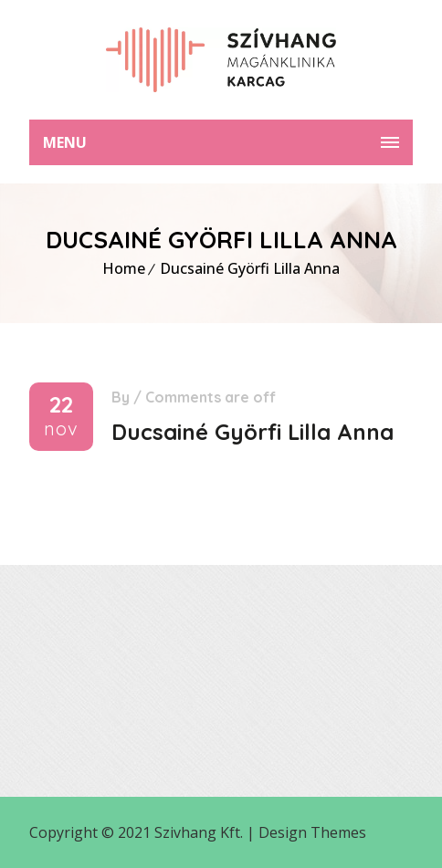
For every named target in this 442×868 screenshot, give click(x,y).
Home (124, 268)
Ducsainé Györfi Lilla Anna (250, 268)
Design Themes (312, 832)
